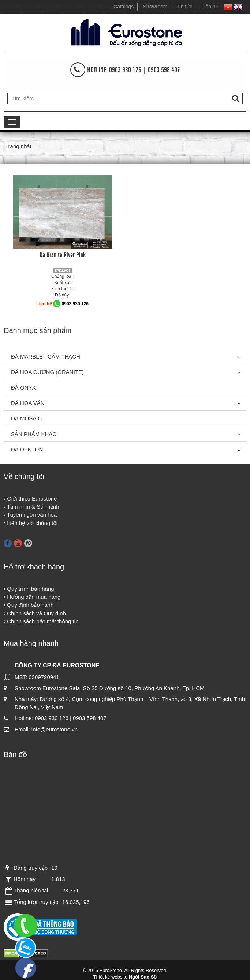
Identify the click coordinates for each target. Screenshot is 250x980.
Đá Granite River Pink (63, 254)
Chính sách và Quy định (35, 613)
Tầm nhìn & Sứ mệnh (31, 507)
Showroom (155, 7)
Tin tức (185, 7)
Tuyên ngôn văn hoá (30, 515)
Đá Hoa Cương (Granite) (47, 372)
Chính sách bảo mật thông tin (41, 621)
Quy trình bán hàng (29, 589)
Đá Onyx (23, 388)
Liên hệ (210, 7)
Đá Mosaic (26, 418)
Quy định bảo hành (29, 605)
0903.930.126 (75, 304)
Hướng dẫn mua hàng (32, 597)
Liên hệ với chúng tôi (31, 523)
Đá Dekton (27, 449)
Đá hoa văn (28, 403)
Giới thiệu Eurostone (30, 499)
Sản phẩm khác (34, 434)
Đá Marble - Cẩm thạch (46, 357)
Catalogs (124, 7)
